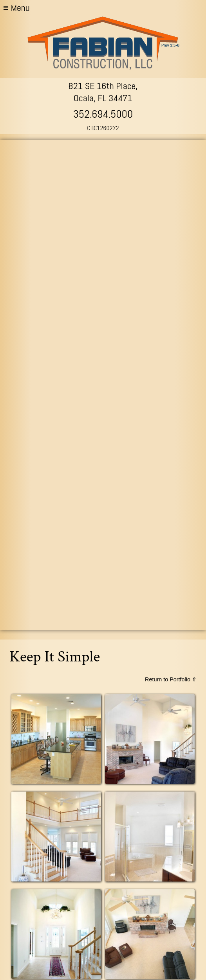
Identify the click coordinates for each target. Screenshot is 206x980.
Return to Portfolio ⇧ (171, 679)
